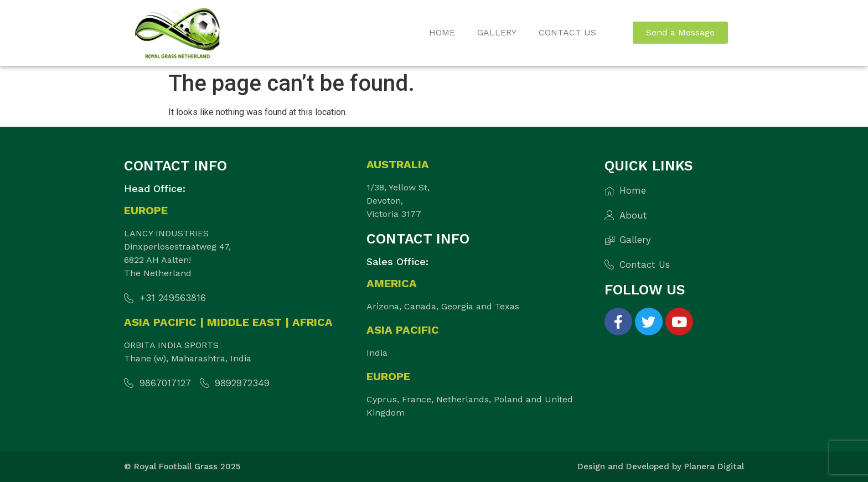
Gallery (497, 32)
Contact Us (567, 32)
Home (442, 32)
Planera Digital (714, 467)
